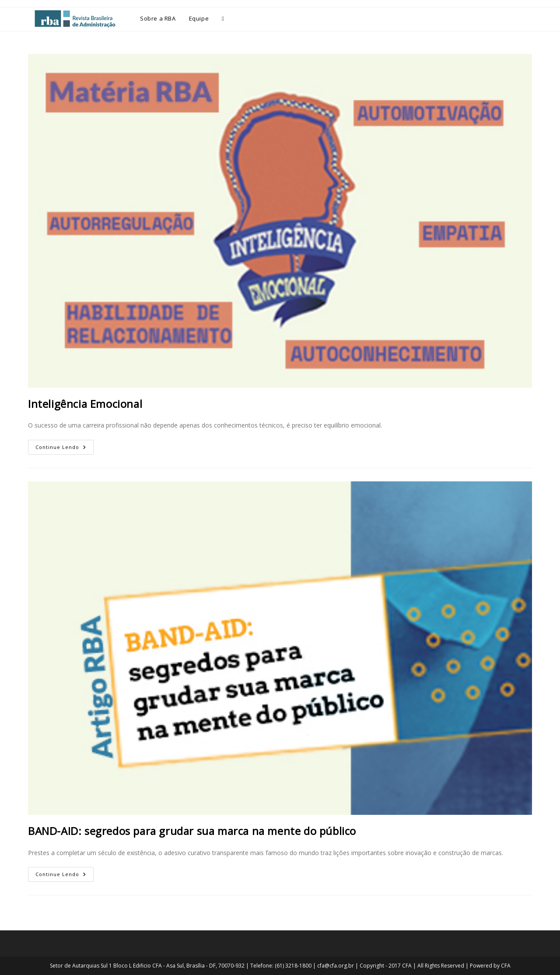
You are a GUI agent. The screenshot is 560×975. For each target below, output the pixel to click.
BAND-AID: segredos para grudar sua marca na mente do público (192, 831)
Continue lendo (65, 445)
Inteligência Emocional (85, 404)
